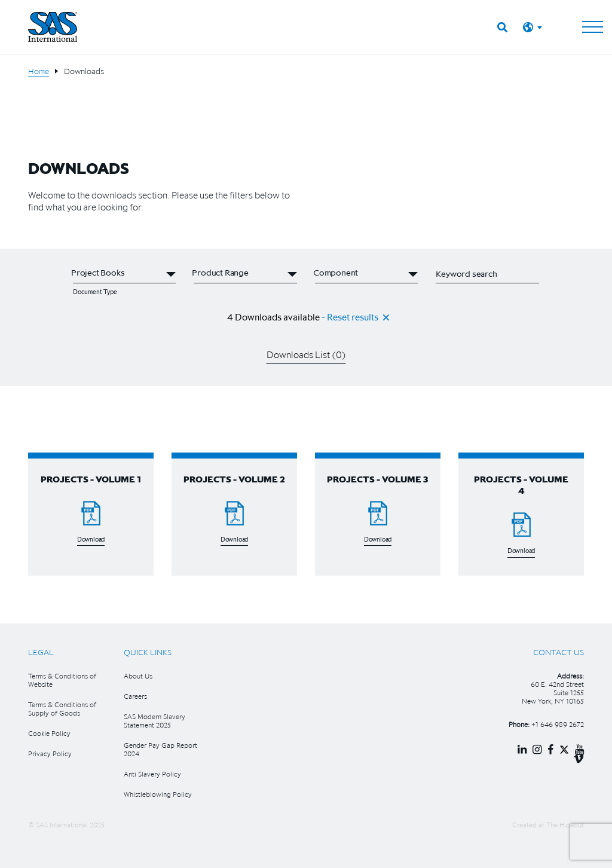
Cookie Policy (49, 733)
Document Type (95, 292)
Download (91, 540)
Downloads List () (306, 354)
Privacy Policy (50, 754)
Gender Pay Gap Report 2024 (160, 749)
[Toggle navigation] (593, 27)
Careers (135, 696)
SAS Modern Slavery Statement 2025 (154, 721)
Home (39, 71)
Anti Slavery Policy (152, 774)
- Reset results (350, 317)
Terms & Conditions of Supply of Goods (62, 709)
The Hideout (565, 825)
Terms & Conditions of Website (62, 680)
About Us (138, 676)
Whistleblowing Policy (158, 794)
